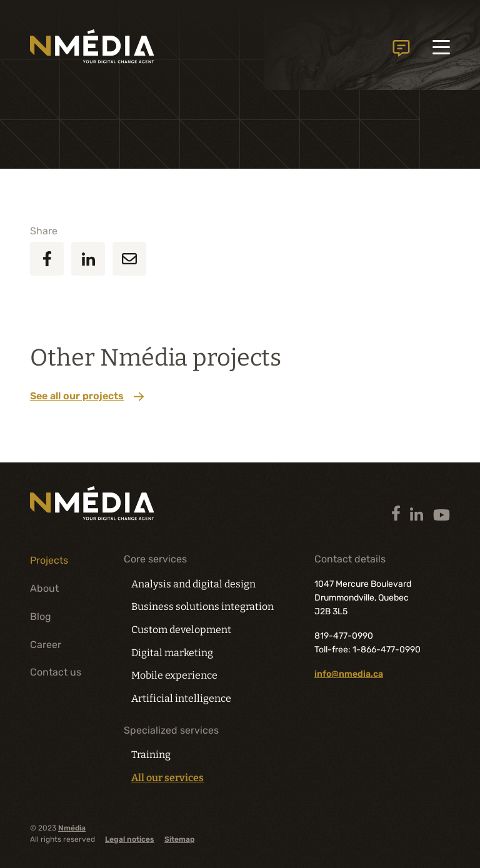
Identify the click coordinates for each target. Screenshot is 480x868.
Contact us (401, 50)
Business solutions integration (202, 606)
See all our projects (87, 396)
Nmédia (72, 828)
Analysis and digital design (193, 584)
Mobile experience (174, 675)
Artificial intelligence (181, 698)
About (44, 588)
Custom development (181, 630)
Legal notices (130, 839)
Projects (49, 560)
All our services (167, 778)
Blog (41, 616)
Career (46, 645)
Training (151, 755)
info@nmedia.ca (349, 674)
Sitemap (179, 839)
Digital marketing (172, 653)
